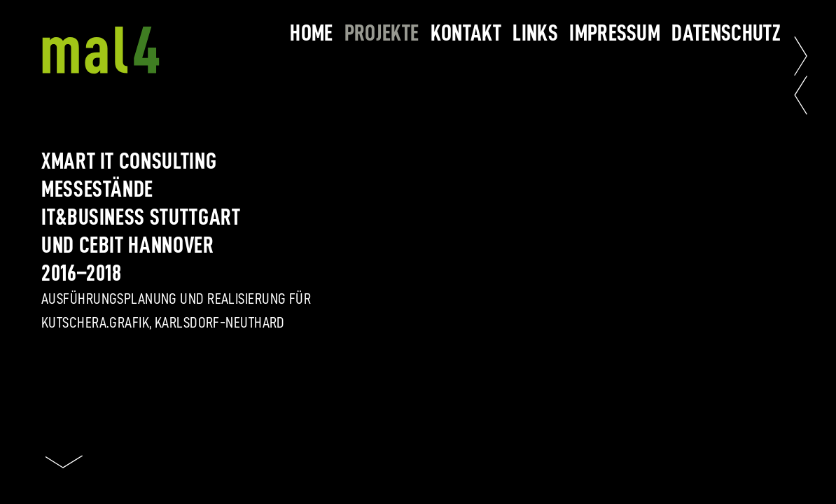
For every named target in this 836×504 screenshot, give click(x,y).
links (535, 33)
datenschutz (726, 33)
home (311, 33)
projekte (382, 33)
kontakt (466, 33)
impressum (615, 33)
